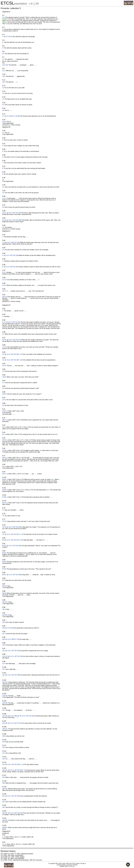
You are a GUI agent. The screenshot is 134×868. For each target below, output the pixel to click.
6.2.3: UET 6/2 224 (28, 716)
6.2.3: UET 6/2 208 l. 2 (14, 360)
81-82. (4, 546)
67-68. (4, 497)
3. (3, 140)
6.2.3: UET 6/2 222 (16, 723)
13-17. (4, 198)
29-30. (4, 394)
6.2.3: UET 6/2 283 (15, 220)
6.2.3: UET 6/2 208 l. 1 (14, 354)
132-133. (5, 716)
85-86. (4, 562)
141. (4, 753)
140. (4, 747)
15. (3, 105)
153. (4, 796)
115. (4, 675)
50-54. (4, 458)
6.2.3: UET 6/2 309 (14, 675)
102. (4, 609)
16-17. (4, 291)
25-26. (4, 377)
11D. (4, 76)
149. (4, 783)
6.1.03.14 (9, 37)
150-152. (5, 789)
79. (3, 534)
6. (3, 29)
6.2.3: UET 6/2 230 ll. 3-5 (18, 770)
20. (3, 354)
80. (3, 540)
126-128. (5, 696)
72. (3, 516)
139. (4, 742)
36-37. (4, 420)
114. (4, 669)
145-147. (5, 770)
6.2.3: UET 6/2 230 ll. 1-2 (15, 764)
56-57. (4, 474)
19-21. (4, 213)
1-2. (3, 133)
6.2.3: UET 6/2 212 (14, 322)
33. (3, 405)
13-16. (4, 340)
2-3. (3, 242)
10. (3, 54)
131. (4, 710)
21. (3, 360)
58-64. (4, 479)
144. (4, 764)
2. (3, 316)
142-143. (5, 759)
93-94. (4, 586)
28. (3, 388)
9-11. (4, 272)
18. (3, 207)
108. (4, 639)
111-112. (5, 656)
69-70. (4, 503)
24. (3, 227)
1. (3, 237)
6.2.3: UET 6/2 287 (15, 213)
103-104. (5, 615)
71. (3, 510)
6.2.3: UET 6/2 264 (15, 527)
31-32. (4, 400)
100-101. (5, 602)
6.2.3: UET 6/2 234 (12, 267)
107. (4, 634)
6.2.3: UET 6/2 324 (16, 656)
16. (3, 110)
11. (3, 59)
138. (4, 736)
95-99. (4, 593)
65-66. (4, 490)
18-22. (4, 297)
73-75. (4, 521)
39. (3, 434)
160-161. (5, 828)
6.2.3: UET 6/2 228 (15, 575)
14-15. (4, 285)
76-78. (4, 527)
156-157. (5, 813)
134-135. (5, 723)
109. (4, 645)
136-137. (5, 729)
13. (3, 93)
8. (3, 42)
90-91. (4, 575)
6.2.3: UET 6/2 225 (15, 546)
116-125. (5, 682)
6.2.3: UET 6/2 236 (12, 255)
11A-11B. (5, 65)
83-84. (4, 553)
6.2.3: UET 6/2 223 (14, 651)
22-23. (4, 220)
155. (4, 807)
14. (3, 99)
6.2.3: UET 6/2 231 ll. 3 (14, 540)
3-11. (4, 322)
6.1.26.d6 (16, 116)
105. (4, 622)
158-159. (5, 820)
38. (3, 427)
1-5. (3, 17)
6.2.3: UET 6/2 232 (14, 796)
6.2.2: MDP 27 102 (13, 639)
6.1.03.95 (11, 628)
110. (4, 651)
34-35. (4, 411)
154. (4, 802)
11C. (4, 71)
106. (4, 628)
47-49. (4, 450)
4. (3, 146)
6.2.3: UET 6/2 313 (16, 813)
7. (3, 37)
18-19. (4, 122)
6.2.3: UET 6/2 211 (15, 340)
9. (3, 48)
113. (4, 664)
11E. (4, 82)
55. (3, 466)
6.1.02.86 (10, 116)
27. (3, 383)
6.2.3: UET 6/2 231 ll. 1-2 (15, 534)
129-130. (5, 703)
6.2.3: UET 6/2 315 (13, 242)
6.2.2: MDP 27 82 (16, 716)
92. (3, 580)
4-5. (3, 250)
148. (4, 777)
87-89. (4, 569)
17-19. (4, 347)
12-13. (4, 280)
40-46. (4, 440)
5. (3, 151)
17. (3, 116)
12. (3, 88)
